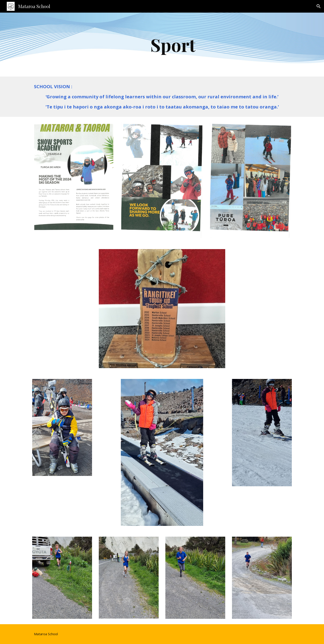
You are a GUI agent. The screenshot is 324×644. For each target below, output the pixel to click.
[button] (319, 6)
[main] (173, 45)
